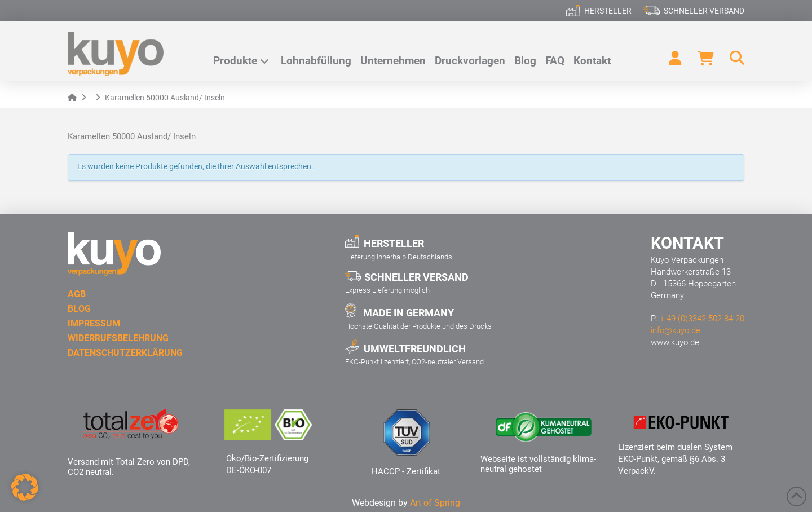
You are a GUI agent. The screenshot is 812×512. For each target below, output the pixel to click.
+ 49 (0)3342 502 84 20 (702, 319)
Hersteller (608, 11)
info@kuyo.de (676, 330)
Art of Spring (435, 503)
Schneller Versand (704, 11)
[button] (732, 58)
